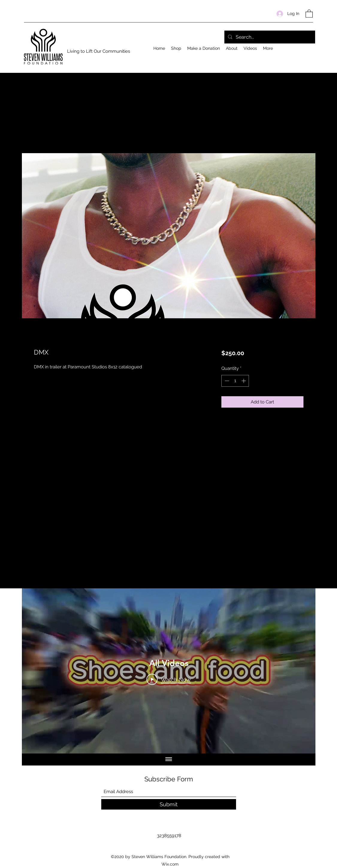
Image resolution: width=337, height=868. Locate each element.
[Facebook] (310, 47)
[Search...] (269, 37)
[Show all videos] (169, 759)
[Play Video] (169, 679)
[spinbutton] (235, 381)
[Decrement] (226, 381)
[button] (309, 13)
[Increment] (244, 381)
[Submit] (169, 804)
